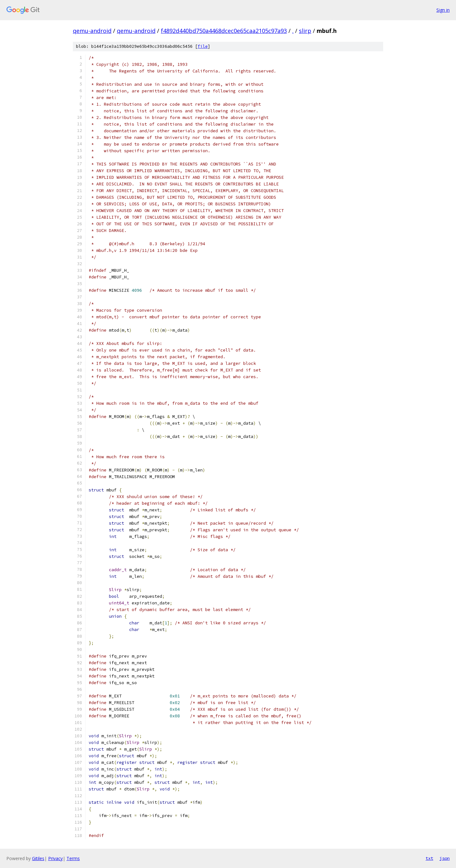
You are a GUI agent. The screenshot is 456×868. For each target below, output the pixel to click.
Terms (73, 858)
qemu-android (92, 31)
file (203, 46)
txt (429, 858)
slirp (305, 31)
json (445, 858)
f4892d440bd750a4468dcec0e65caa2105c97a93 (224, 31)
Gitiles (38, 858)
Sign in (443, 10)
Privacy (55, 858)
